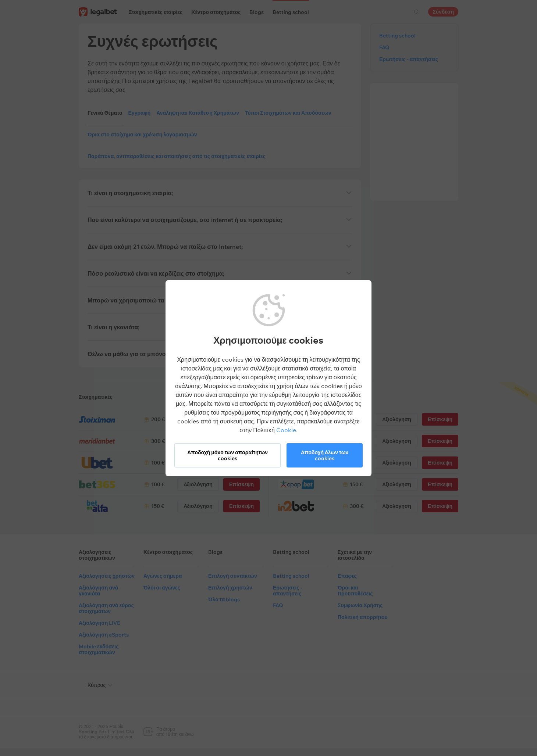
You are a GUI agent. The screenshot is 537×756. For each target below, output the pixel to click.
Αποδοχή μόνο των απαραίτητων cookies (227, 455)
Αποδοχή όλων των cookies (325, 455)
